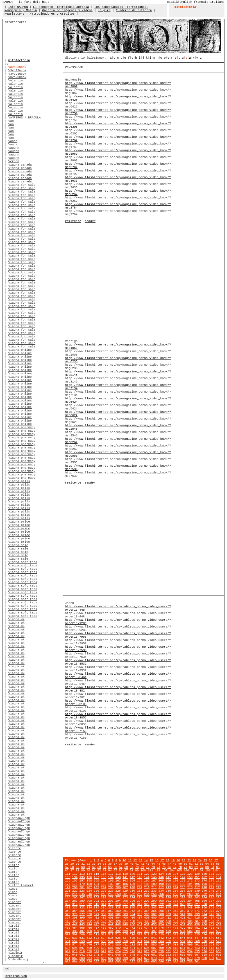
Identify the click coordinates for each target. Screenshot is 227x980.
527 (211, 935)
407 (139, 918)
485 (68, 931)
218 (204, 887)
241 (211, 891)
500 (175, 931)
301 (168, 901)
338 (118, 908)
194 (190, 884)
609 (168, 948)
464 (75, 928)
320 (147, 904)
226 (104, 891)
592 (204, 945)
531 (82, 938)
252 (132, 894)
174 (204, 881)
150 (190, 877)
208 (132, 887)
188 (147, 884)
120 (132, 874)
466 (89, 928)
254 (147, 894)
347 (183, 908)
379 (97, 914)
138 (104, 877)
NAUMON (8, 2)
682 (219, 958)
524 (190, 935)
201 (82, 887)
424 (104, 921)
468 (104, 928)
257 (168, 894)
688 (104, 961)
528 (219, 935)
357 (97, 911)
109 (208, 871)
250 (118, 894)
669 (125, 958)
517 (139, 935)
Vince (13, 889)
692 (132, 961)
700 (190, 961)
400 (89, 918)
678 (190, 958)
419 (68, 921)
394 (204, 914)
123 (154, 874)
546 (190, 938)
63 (99, 867)
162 (118, 881)
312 (89, 904)
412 (175, 918)
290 (89, 901)
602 (118, 948)
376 (75, 914)
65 (110, 867)
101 (150, 871)
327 (197, 904)
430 (147, 921)
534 (104, 938)
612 (190, 948)
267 (82, 897)
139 (111, 877)
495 (139, 931)
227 (111, 891)
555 (97, 941)
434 (175, 921)
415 (197, 918)
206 (118, 887)
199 (68, 887)
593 (211, 945)
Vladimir (16, 953)
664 (89, 958)
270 (104, 897)
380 (104, 914)
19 (173, 860)
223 (82, 891)
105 (179, 871)
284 (204, 897)
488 (89, 931)
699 (183, 961)
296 (132, 901)
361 (125, 911)
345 (168, 908)
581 (125, 945)
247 (97, 894)
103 (165, 871)
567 (183, 941)
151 (197, 877)
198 (219, 884)
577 (97, 945)
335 (97, 908)
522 (175, 935)
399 (82, 918)
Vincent (15, 902)
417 (211, 918)
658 (204, 955)
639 (68, 955)
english (186, 2)
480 (190, 928)
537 (125, 938)
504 (204, 931)
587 (168, 945)
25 (205, 860)
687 (97, 961)
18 (168, 860)
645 (111, 955)
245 (82, 894)
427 (125, 921)
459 (197, 924)
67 (121, 867)
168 (161, 881)
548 (204, 938)
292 (104, 901)
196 (204, 884)
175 (211, 881)
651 (154, 955)
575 (82, 945)
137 (97, 877)
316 (118, 904)
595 (68, 948)
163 (125, 881)
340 (132, 908)
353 (68, 911)
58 (72, 867)
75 (164, 867)
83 (207, 867)
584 (147, 945)
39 (126, 864)
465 (82, 928)
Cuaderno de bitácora (134, 10)
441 (68, 924)
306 (204, 901)
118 (118, 874)
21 (184, 860)
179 (82, 884)
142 (132, 877)
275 (139, 897)
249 (111, 894)
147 (168, 877)
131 (211, 874)
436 (190, 921)
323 (168, 904)
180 (89, 884)
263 (211, 894)
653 (168, 955)
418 (219, 918)
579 (111, 945)
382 (118, 914)
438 (204, 921)
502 (190, 931)
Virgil (14, 926)
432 (161, 921)
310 (75, 904)
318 (132, 904)
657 (197, 955)
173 (197, 881)
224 (89, 891)
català (172, 2)
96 (121, 871)
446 (104, 924)
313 (97, 904)
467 (97, 928)
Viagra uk (17, 619)
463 (68, 928)
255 (154, 894)
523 (183, 935)
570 (204, 941)
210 (147, 887)
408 (147, 918)
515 (125, 935)
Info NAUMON (18, 7)
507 (68, 935)
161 (111, 881)
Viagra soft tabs (23, 562)
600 (104, 948)
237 (183, 891)
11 (130, 860)
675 (168, 958)
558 (118, 941)
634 (190, 951)
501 (183, 931)
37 (115, 864)
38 (121, 864)
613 (197, 948)
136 (89, 877)
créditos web (16, 976)
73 (153, 867)
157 (82, 881)
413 (183, 918)
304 (190, 901)
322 (161, 904)
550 (219, 938)
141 (125, 877)
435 (183, 921)
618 (75, 951)
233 (154, 891)
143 (139, 877)
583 (139, 945)
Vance (13, 141)
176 (219, 881)
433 (168, 921)
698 (175, 961)
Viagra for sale (22, 185)
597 (82, 948)
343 (154, 908)
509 (82, 935)
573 (68, 945)
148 (175, 877)
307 (211, 901)
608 (161, 948)
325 (183, 904)
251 (125, 894)
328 (204, 904)
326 (190, 904)
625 (125, 951)
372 (204, 911)
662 (75, 958)
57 (67, 867)
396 (219, 914)
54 (207, 864)
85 (218, 867)
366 (161, 911)
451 (139, 924)
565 (168, 941)
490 (104, 931)
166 (147, 881)
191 (168, 884)
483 (211, 928)
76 (169, 867)
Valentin (16, 81)
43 (148, 864)
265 (68, 897)
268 (89, 897)
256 (161, 894)
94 (110, 871)
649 (139, 955)
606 (147, 948)
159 (97, 881)
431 (154, 921)
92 (99, 871)
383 (125, 914)
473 (139, 928)
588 (175, 945)
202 (89, 887)
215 (183, 887)
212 (161, 887)
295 (125, 901)
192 (175, 884)
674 (161, 958)
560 (132, 941)
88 (78, 871)
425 (111, 921)
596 (75, 948)
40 (132, 864)
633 (183, 951)
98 (132, 871)
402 (104, 918)
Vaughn (14, 148)
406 (132, 918)
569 (197, 941)
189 (154, 884)
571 (211, 941)
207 (125, 887)
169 (168, 881)
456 (175, 924)
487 (82, 931)
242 (219, 891)
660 (219, 955)
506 (219, 931)
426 (118, 921)
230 (132, 891)
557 (111, 941)
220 (219, 887)
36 (110, 864)
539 (139, 938)
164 (132, 881)
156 (75, 881)
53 (202, 864)
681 (211, 958)
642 (89, 955)
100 (143, 871)
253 (139, 894)
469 (111, 928)
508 (75, 935)
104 (172, 871)
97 (126, 871)
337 (111, 908)
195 (197, 884)
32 (88, 864)
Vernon (14, 161)
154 (219, 877)
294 (118, 901)
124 (161, 874)
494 (132, 931)
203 (97, 887)
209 (139, 887)
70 (137, 867)
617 (68, 951)
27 (216, 860)
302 (175, 901)
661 (68, 958)
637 (211, 951)
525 (197, 935)
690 (118, 961)
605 (139, 948)
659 (211, 955)
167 (154, 881)
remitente (73, 221)
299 (154, 901)
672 (147, 958)
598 (89, 948)
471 (125, 928)
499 (168, 931)
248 (104, 894)
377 (82, 914)
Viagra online (20, 350)
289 (82, 901)
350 (204, 908)
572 (219, 941)
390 (175, 914)
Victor (14, 865)
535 (111, 938)
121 (139, 874)
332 (75, 908)
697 (168, 961)
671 (139, 958)
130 (204, 874)
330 (219, 904)
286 (219, 897)
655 (183, 955)
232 (147, 891)
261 (197, 894)
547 (197, 938)
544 (175, 938)
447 (111, 924)
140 (118, 877)
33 (94, 864)
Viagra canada (20, 165)
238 (190, 891)
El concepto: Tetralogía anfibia (61, 7)
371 (197, 911)
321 (154, 904)
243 (68, 894)
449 (125, 924)
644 (104, 955)
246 (89, 894)
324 (175, 904)
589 (183, 945)
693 (139, 961)
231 (139, 891)
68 (126, 867)
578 (104, 945)
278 (161, 897)
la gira (104, 10)
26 (211, 860)
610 (175, 948)
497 (154, 931)
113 (82, 874)
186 (132, 884)
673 (154, 958)
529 (68, 938)
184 (118, 884)
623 (111, 951)
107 (193, 871)
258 (175, 894)
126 (175, 874)
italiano (217, 2)
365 (154, 911)
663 (82, 958)
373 (211, 911)
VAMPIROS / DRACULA (25, 118)
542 (161, 938)
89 (83, 871)
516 (132, 935)
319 (139, 904)
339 (125, 908)
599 (97, 948)
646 (118, 955)
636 (204, 951)
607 (154, 948)
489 (97, 931)
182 (104, 884)
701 (197, 961)
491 (111, 931)
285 (211, 897)
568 (190, 941)
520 (161, 935)
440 (219, 921)
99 (137, 871)
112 (75, 874)
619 (82, 951)
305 (197, 901)
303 (183, 901)
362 (132, 911)
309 (68, 904)
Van (11, 121)
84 (213, 867)
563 (154, 941)
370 (190, 911)
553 (82, 941)
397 (68, 918)
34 (99, 864)
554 (89, 941)
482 (204, 928)
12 (135, 860)
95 (115, 871)
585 (154, 945)
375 (68, 914)
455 (168, 924)
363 (139, 911)
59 (78, 867)
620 (89, 951)
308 (219, 901)
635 (197, 951)
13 (141, 860)
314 (104, 904)
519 (154, 935)
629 (154, 951)
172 (190, 881)
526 (204, 935)
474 (147, 928)
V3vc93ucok (17, 70)
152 (204, 877)
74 (159, 867)
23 (195, 860)
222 (75, 891)
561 (139, 941)
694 (147, 961)
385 (139, 914)
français (201, 2)
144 (147, 877)
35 (105, 864)
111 (68, 874)
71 (142, 867)
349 (197, 908)
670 (132, 958)
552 (75, 941)
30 (78, 864)
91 (94, 871)
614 (204, 948)
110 (215, 871)
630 (161, 951)
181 (97, 884)
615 (211, 948)
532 (89, 938)
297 (139, 901)
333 (82, 908)
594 (219, 945)
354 (75, 911)
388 (161, 914)
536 (118, 938)
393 (197, 914)
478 (175, 928)
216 (190, 887)
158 (89, 881)
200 (75, 887)
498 (161, 931)
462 (219, 924)
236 (175, 891)
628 (147, 951)
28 (67, 864)
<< (7, 968)
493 (125, 931)
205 (111, 887)
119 (125, 874)
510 (89, 935)
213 (168, 887)
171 (183, 881)
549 (211, 938)
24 (200, 860)
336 (104, 908)
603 (125, 948)
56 (218, 864)
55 (213, 864)
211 (154, 887)
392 (190, 914)
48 (175, 864)
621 (97, 951)
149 (183, 877)
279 (168, 897)
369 (183, 911)
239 (197, 891)
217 (197, 887)
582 (132, 945)
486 (75, 931)
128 (190, 874)
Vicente (15, 848)
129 (197, 874)
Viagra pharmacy (22, 427)
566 (175, 941)
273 (125, 897)
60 (83, 867)
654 (175, 955)
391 (183, 914)
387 (154, 914)
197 (211, 884)
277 (154, 897)
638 (219, 951)
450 (132, 924)
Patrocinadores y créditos (52, 14)
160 (104, 881)
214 (175, 887)
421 (82, 921)
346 (175, 908)
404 (118, 918)
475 (154, 928)
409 (154, 918)
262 (204, 894)
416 (204, 918)
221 (68, 891)
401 (97, 918)
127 (183, 874)
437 (197, 921)
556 (104, 941)
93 (105, 871)
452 (147, 924)
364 (147, 911)
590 (190, 945)
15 (151, 860)
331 (68, 908)
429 (139, 921)
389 (168, 914)
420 (75, 921)
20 (178, 860)
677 (183, 958)
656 (190, 955)
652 (161, 955)
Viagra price (19, 522)
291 (97, 901)
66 (115, 867)
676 (175, 958)
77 (175, 867)
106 (186, 871)
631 (168, 951)
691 (125, 961)
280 (175, 897)
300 (161, 901)
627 (139, 951)
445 (97, 924)
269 (97, 897)
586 (161, 945)
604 (132, 948)
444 (89, 924)
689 (111, 961)
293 (111, 901)
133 (68, 877)
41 (137, 864)
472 (132, 928)
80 (191, 867)
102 (157, 871)
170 (175, 881)
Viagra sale (18, 545)
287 (68, 901)
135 (82, 877)
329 (211, 904)
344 (161, 908)
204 (104, 887)
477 (168, 928)
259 (183, 894)
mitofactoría (19, 60)
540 (147, 938)
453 (154, 924)
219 (211, 887)
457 (183, 924)
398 (75, 918)
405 (125, 918)
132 (219, 874)
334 (89, 908)
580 (118, 945)
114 (89, 874)
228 (118, 891)
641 (82, 955)
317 (125, 904)
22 (189, 860)
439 (211, 921)
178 (75, 884)
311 (82, 904)
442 (75, 924)
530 (75, 938)
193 (183, 884)
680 (204, 958)
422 (89, 921)
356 (89, 911)
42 (142, 864)
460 (204, 924)
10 (124, 860)
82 (202, 867)
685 (82, 961)
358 (104, 911)
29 (72, 864)
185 (125, 884)
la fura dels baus (34, 2)
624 (118, 951)
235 (168, 891)
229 (125, 891)
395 (211, 914)
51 (191, 864)
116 (104, 874)
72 (148, 867)
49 (180, 864)
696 (161, 961)
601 (111, 948)
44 (153, 864)
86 (67, 871)
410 (161, 918)
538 (132, 938)
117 (111, 874)
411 (168, 918)
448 (118, 924)
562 (147, 941)
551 (68, 941)
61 (88, 867)
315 (111, 904)
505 (211, 931)
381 (111, 914)
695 (154, 961)
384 (132, 914)
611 (183, 948)
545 (183, 938)
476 (161, 928)
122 (147, 874)
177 (68, 884)
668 (118, 958)
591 (197, 945)
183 (111, 884)
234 (161, 891)
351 (211, 908)
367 (168, 911)
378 (89, 914)
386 (147, 914)
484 (219, 928)
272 (118, 897)
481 (197, 928)
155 (68, 881)
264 (219, 894)
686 (89, 961)
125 (168, 874)
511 (97, 935)
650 (147, 955)
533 (97, 938)
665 (97, 958)
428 (132, 921)
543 (168, 938)
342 (147, 908)
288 (75, 901)
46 (164, 864)
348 (190, 908)
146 (161, 877)
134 (75, 877)
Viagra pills (19, 481)
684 (75, 961)
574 (75, 945)
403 (111, 918)
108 (201, 871)
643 (97, 955)
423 (97, 921)
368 (175, 911)
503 (197, 931)
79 (186, 867)
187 (139, 884)
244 (75, 894)
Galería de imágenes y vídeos (67, 10)
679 (197, 958)
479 (183, 928)
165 (139, 881)
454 (161, 924)
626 (132, 951)
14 (146, 860)
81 (196, 867)
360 (118, 911)
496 (147, 931)
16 (157, 860)
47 (169, 864)
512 (104, 935)
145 (154, 877)
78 (180, 867)
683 (68, 961)
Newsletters (14, 14)
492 (118, 931)
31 (83, 864)
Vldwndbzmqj (18, 960)
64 (105, 867)
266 (75, 897)
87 (72, 871)
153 (211, 877)
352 (219, 908)
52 (196, 864)
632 (175, 951)
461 (211, 924)
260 (190, 894)
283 (197, 897)
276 (147, 897)
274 (132, 897)
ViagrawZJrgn (19, 818)
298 (147, 901)
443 (82, 924)
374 (219, 911)
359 (111, 911)
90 (88, 871)
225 (97, 891)
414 (190, 918)
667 (111, 958)
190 (161, 884)
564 (161, 941)
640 (75, 955)
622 (104, 951)
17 (162, 860)
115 (97, 874)
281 (183, 897)
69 (132, 867)
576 (89, 945)
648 (132, 955)
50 (186, 864)
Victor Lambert (21, 885)
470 (118, 928)
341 (139, 908)
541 (154, 938)
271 (111, 897)
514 (118, 935)
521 (168, 935)
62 (94, 867)
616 (219, 948)
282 (190, 897)
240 (204, 891)
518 (147, 935)
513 (111, 935)
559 (125, 941)
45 (159, 864)
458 (190, 924)
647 (125, 955)
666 (104, 958)
